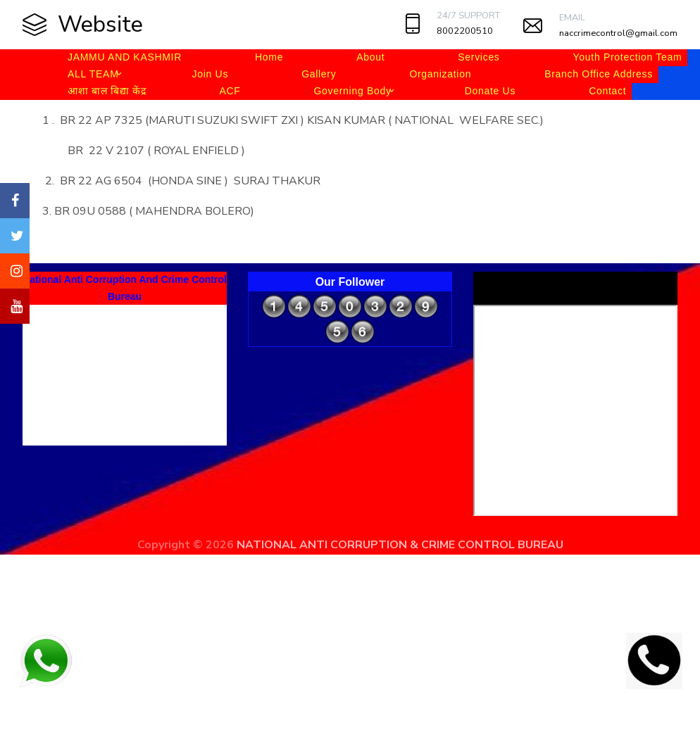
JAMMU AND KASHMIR (125, 57)
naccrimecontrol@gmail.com (618, 33)
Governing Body (352, 91)
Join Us (211, 74)
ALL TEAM (93, 74)
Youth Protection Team (628, 57)
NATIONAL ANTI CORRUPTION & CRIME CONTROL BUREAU (400, 545)
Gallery (319, 74)
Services (479, 57)
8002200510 (465, 31)
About (370, 57)
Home (269, 57)
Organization (440, 74)
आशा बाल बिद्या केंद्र (107, 91)
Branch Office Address (599, 74)
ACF (230, 91)
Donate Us (490, 91)
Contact (607, 91)
